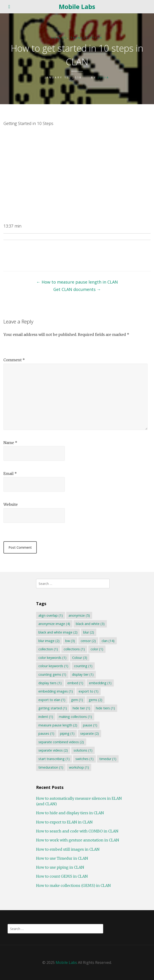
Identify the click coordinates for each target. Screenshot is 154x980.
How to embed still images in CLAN (68, 849)
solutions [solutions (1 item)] (83, 750)
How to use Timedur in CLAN (62, 858)
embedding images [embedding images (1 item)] (56, 691)
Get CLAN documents (77, 289)
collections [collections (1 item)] (74, 649)
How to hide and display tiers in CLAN (70, 813)
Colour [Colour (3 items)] (80, 658)
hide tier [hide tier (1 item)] (81, 708)
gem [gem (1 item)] (77, 700)
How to (60, 38)
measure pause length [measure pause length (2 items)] (58, 725)
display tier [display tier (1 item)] (83, 674)
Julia (104, 77)
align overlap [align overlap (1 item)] (51, 615)
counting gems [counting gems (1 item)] (52, 674)
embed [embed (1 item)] (75, 683)
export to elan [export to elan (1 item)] (52, 700)
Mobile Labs (77, 7)
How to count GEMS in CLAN (62, 876)
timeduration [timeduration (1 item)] (51, 767)
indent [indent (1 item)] (46, 717)
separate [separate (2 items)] (90, 733)
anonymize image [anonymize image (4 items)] (54, 624)
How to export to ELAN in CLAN (64, 822)
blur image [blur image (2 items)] (49, 641)
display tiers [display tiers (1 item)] (50, 683)
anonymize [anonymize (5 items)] (79, 615)
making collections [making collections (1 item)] (75, 717)
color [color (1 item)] (97, 649)
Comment (14, 360)
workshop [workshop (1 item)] (79, 767)
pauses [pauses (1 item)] (46, 733)
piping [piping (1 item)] (67, 733)
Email (10, 474)
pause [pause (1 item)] (90, 725)
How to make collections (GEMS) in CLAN (73, 885)
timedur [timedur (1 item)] (108, 759)
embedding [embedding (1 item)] (100, 683)
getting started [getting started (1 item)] (53, 708)
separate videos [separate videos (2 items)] (53, 750)
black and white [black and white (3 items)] (90, 624)
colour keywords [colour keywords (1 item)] (53, 666)
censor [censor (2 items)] (88, 641)
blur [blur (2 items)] (89, 632)
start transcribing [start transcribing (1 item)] (54, 759)
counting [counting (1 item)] (83, 666)
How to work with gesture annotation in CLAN (78, 840)
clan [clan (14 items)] (108, 641)
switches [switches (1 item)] (84, 759)
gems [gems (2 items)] (96, 700)
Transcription (87, 38)
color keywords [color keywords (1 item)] (52, 658)
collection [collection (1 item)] (48, 649)
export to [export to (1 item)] (88, 691)
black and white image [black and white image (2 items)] (58, 632)
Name (10, 443)
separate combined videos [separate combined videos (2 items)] (61, 742)
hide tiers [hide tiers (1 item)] (105, 708)
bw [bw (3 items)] (70, 641)
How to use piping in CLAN (60, 867)
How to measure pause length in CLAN (77, 282)
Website (11, 504)
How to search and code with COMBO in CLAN (77, 831)
